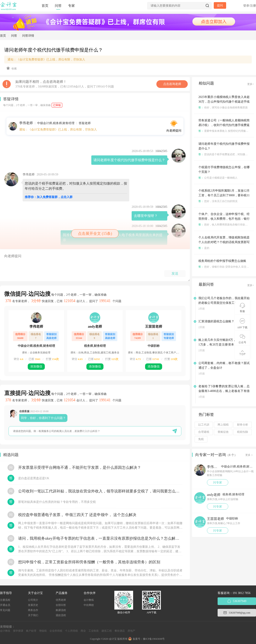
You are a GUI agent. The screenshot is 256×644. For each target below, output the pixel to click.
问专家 (218, 483)
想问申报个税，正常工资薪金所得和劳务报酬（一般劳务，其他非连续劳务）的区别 (89, 562)
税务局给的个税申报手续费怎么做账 (222, 261)
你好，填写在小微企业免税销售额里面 (223, 108)
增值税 (43, 631)
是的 (204, 248)
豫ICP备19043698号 (154, 639)
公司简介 (33, 600)
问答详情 (28, 36)
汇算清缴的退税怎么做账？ (216, 321)
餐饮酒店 (120, 631)
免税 (201, 439)
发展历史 (33, 605)
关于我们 (33, 615)
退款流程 (61, 615)
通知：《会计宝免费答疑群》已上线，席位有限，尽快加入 (46, 60)
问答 (58, 6)
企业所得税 (56, 631)
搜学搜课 (18, 631)
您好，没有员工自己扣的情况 (218, 201)
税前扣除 (243, 432)
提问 (220, 5)
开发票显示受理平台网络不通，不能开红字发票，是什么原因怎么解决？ (80, 468)
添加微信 (36, 366)
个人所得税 (71, 631)
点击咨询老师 (172, 84)
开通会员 (5, 605)
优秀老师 (61, 600)
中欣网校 (89, 605)
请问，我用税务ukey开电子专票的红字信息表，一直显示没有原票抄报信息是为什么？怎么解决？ (100, 538)
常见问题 (5, 610)
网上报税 (223, 425)
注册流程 (5, 600)
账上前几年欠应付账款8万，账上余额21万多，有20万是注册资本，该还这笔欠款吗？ (224, 345)
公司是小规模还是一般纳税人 (218, 178)
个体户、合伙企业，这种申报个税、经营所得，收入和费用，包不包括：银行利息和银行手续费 (224, 219)
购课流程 (61, 610)
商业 (83, 631)
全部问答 (61, 605)
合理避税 (204, 432)
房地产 (131, 631)
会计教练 (89, 600)
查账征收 (223, 432)
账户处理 (31, 631)
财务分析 (243, 425)
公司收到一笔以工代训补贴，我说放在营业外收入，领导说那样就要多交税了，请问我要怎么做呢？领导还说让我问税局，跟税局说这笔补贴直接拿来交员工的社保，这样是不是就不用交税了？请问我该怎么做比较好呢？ (100, 491)
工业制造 (94, 631)
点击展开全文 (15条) (95, 234)
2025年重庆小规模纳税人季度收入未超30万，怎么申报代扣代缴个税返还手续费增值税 (224, 102)
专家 (71, 6)
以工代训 (204, 425)
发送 (175, 273)
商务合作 (33, 610)
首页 (45, 6)
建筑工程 (107, 631)
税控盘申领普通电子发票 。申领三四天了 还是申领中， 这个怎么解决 (77, 515)
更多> (251, 84)
